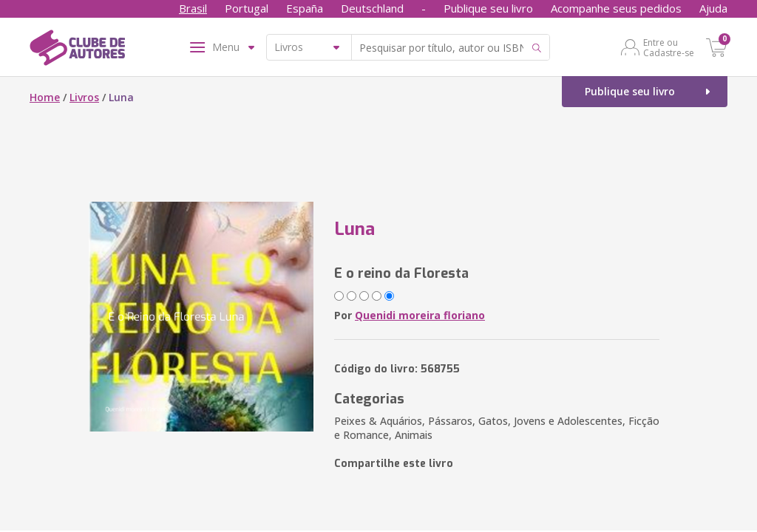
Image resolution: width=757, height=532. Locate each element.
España (305, 8)
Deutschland (372, 8)
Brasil (193, 8)
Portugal (247, 8)
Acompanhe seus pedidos (616, 8)
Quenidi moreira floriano (420, 315)
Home (45, 97)
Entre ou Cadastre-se (669, 47)
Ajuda (713, 8)
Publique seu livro (488, 8)
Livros (84, 97)
